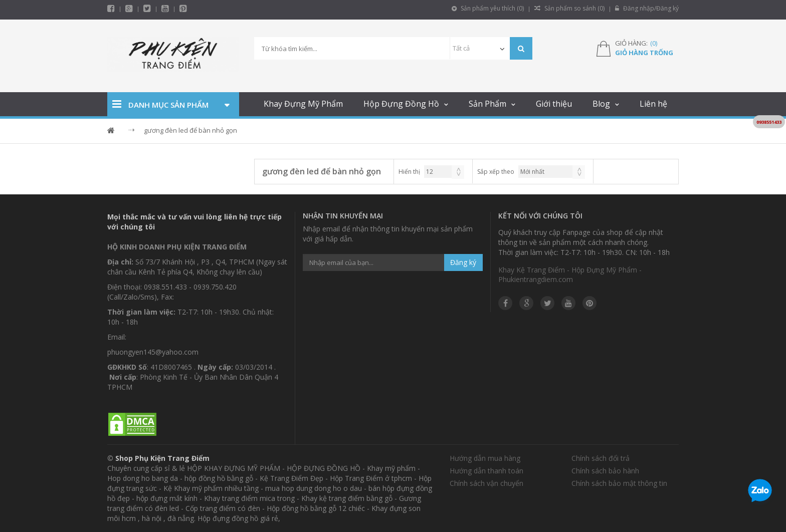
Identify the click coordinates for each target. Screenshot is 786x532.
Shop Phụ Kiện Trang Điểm (162, 458)
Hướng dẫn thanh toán (486, 471)
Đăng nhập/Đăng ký (647, 8)
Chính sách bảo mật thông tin (619, 483)
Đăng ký (463, 262)
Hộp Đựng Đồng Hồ (401, 104)
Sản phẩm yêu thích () (488, 8)
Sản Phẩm (487, 104)
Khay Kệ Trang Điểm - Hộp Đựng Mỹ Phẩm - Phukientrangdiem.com (570, 275)
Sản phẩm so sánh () (569, 8)
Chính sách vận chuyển (486, 483)
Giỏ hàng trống (644, 53)
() (654, 43)
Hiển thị (409, 172)
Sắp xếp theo (496, 172)
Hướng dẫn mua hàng (485, 458)
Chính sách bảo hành (605, 471)
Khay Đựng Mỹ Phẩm (303, 104)
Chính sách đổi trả (601, 458)
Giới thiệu (554, 104)
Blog (601, 104)
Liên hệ (653, 104)
